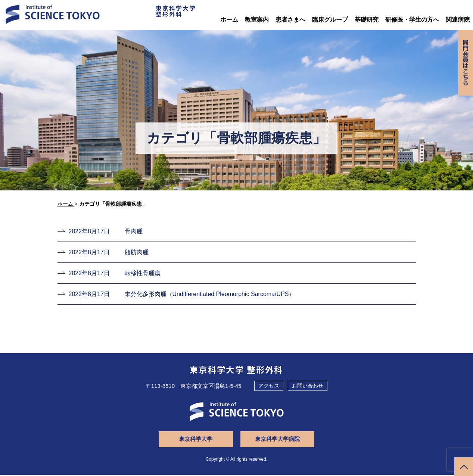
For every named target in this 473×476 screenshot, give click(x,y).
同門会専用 (465, 64)
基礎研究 (367, 20)
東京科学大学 (197, 440)
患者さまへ (290, 20)
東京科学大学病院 (276, 440)
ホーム (229, 20)
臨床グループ (330, 20)
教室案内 (257, 20)
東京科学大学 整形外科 (236, 370)
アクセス (269, 387)
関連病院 (458, 20)
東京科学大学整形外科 (171, 13)
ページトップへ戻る (464, 467)
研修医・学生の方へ (412, 20)
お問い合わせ (308, 387)
